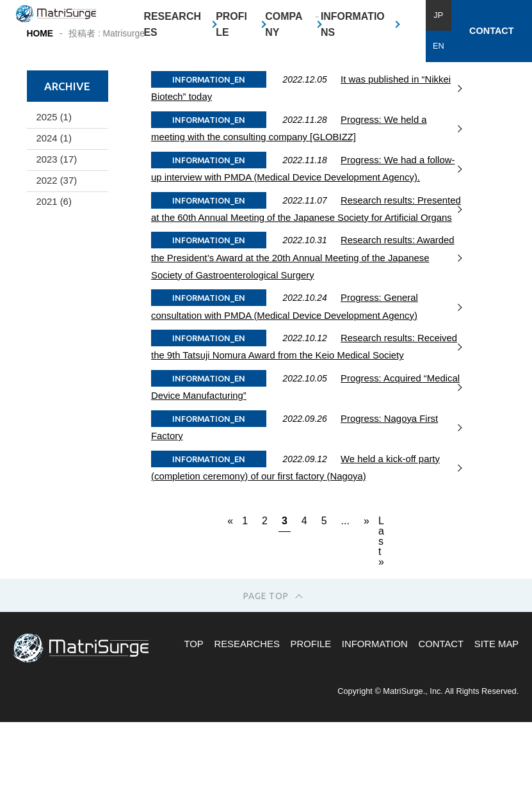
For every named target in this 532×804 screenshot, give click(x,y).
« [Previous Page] (229, 612)
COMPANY (284, 25)
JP (438, 15)
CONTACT (492, 31)
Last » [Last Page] (381, 615)
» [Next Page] (366, 612)
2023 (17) (56, 251)
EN (439, 46)
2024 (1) (53, 230)
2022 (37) (56, 272)
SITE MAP (496, 736)
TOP (193, 736)
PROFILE (231, 25)
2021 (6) (53, 294)
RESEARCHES (172, 25)
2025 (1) (53, 209)
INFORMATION (375, 736)
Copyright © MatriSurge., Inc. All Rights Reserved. (428, 783)
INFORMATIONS (353, 25)
